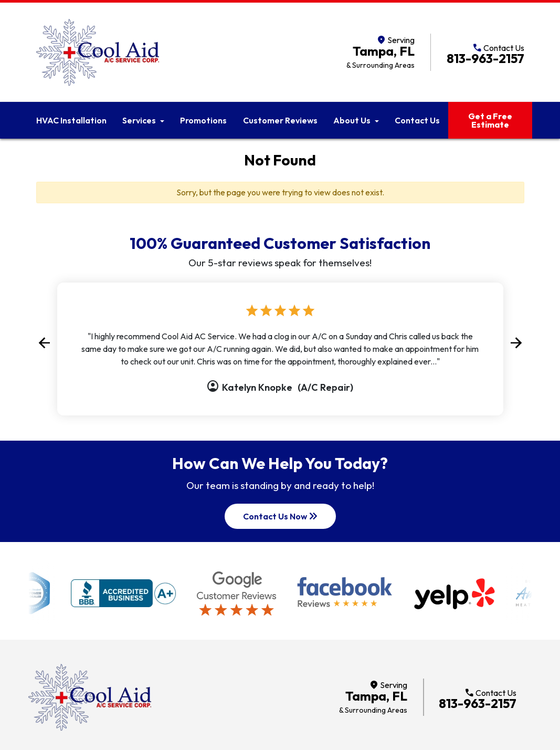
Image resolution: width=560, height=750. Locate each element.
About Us (352, 120)
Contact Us (417, 120)
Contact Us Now (281, 516)
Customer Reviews (280, 120)
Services (139, 120)
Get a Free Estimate (490, 120)
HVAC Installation (71, 120)
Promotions (203, 120)
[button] (44, 343)
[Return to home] (90, 697)
